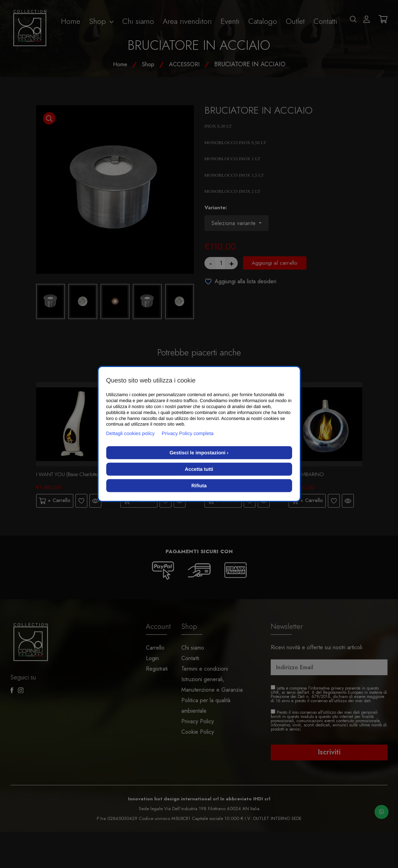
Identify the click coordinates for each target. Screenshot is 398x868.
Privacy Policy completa (188, 433)
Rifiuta (199, 486)
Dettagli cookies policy (131, 433)
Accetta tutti (199, 469)
